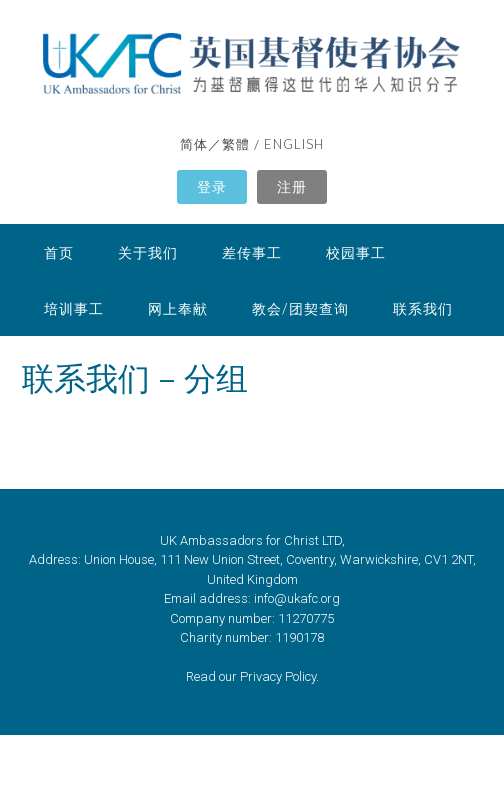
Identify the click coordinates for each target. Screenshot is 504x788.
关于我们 (148, 253)
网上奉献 (178, 309)
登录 (212, 186)
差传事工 (252, 253)
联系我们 (423, 309)
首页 (59, 253)
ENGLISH (294, 144)
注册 (292, 186)
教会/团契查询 (300, 309)
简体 (194, 144)
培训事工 (74, 309)
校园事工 (356, 253)
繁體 (236, 144)
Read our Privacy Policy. (252, 676)
